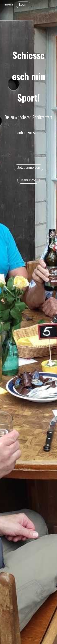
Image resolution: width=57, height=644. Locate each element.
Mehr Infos (28, 180)
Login (23, 5)
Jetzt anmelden (29, 168)
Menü (9, 5)
